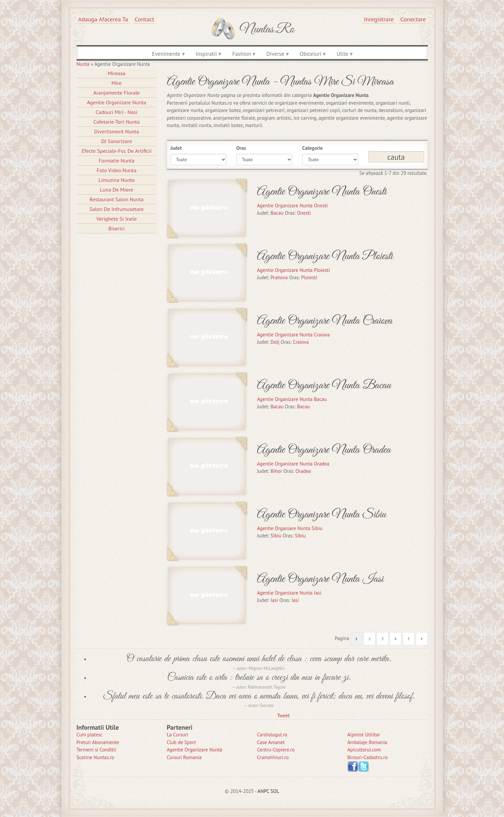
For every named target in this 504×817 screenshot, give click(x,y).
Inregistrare (379, 19)
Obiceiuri (311, 54)
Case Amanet (271, 742)
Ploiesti (309, 277)
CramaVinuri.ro (273, 757)
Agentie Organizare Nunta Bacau (324, 385)
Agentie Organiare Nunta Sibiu (290, 528)
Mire (117, 83)
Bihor (276, 471)
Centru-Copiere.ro (276, 750)
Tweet (283, 716)
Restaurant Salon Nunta (117, 199)
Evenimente (166, 54)
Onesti (304, 213)
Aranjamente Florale (117, 93)
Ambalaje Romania (367, 742)
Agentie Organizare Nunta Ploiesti (325, 256)
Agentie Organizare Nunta (117, 102)
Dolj (275, 342)
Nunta (83, 64)
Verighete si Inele (117, 219)
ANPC (263, 791)
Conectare (413, 19)
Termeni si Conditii (96, 750)
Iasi (274, 600)
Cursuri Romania (184, 757)
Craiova (301, 342)
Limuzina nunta (116, 180)
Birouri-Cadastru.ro (368, 757)
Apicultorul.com (364, 750)
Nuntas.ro (267, 29)
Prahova (279, 277)
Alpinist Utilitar (364, 735)
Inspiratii (206, 54)
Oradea (303, 471)
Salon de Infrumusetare (117, 209)
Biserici (117, 228)
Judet (176, 148)
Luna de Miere (117, 190)
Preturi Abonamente (98, 742)
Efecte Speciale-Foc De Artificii (117, 151)
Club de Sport (182, 742)
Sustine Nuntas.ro (95, 757)
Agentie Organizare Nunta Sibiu (321, 515)
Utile (343, 54)
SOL (275, 791)
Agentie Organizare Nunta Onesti (322, 192)
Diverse (275, 54)
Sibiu (276, 536)
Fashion (242, 54)
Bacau (277, 213)
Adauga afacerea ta (103, 19)
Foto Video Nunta (117, 170)
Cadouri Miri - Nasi (117, 112)
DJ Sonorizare (116, 141)
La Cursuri (178, 735)
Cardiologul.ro (272, 735)
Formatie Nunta (117, 161)
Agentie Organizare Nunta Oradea (324, 450)
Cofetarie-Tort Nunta (116, 122)
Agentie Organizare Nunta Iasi (320, 579)
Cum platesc (90, 735)
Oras (241, 148)
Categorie (313, 148)
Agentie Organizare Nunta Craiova (325, 321)
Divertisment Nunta (117, 131)
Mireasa (117, 73)
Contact (144, 19)
